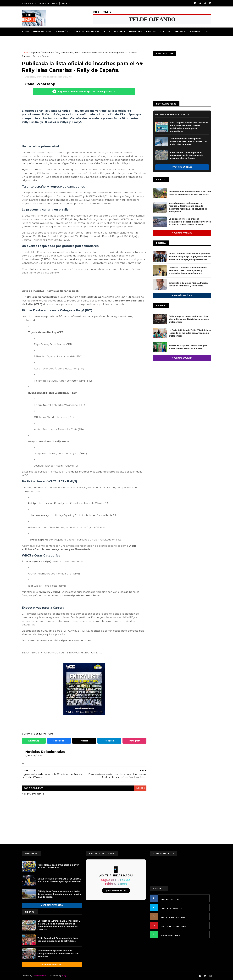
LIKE (177, 899)
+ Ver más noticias (182, 233)
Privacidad (44, 3)
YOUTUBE (166, 926)
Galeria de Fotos (85, 32)
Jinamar (195, 32)
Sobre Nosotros (29, 3)
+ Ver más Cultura (182, 358)
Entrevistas (41, 32)
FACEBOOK (167, 899)
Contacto (65, 3)
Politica (120, 32)
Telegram (109, 741)
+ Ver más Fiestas (52, 965)
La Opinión (61, 32)
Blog (64, 976)
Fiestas (151, 32)
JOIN (178, 935)
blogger (140, 788)
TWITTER (166, 908)
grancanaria (48, 53)
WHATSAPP (167, 935)
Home (25, 32)
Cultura (165, 32)
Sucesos (180, 32)
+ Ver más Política (182, 295)
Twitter (84, 741)
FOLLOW (178, 908)
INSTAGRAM (167, 917)
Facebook (59, 741)
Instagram (135, 741)
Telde (106, 32)
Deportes (136, 32)
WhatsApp (34, 741)
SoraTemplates (40, 976)
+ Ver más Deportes (52, 905)
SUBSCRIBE (180, 926)
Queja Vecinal (33, 40)
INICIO (55, 3)
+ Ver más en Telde (182, 167)
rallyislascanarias (64, 53)
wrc (77, 53)
